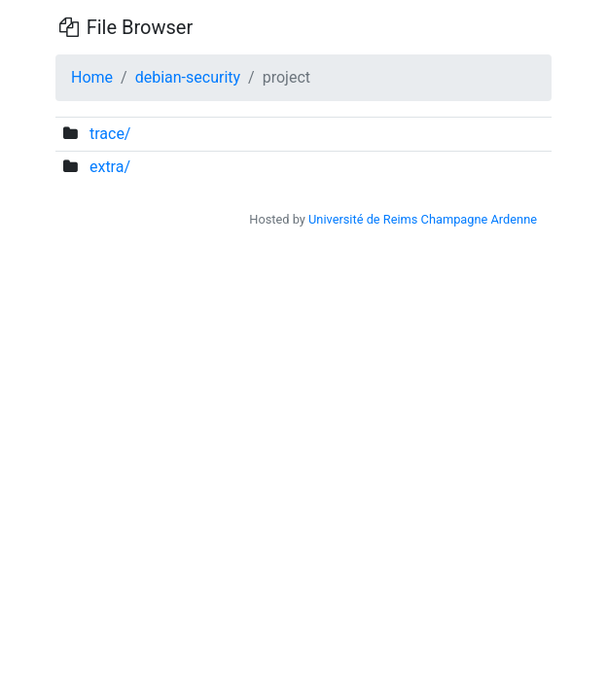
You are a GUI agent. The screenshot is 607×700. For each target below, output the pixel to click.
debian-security (188, 77)
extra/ (110, 167)
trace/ (110, 134)
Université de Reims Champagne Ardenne (423, 219)
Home (92, 77)
